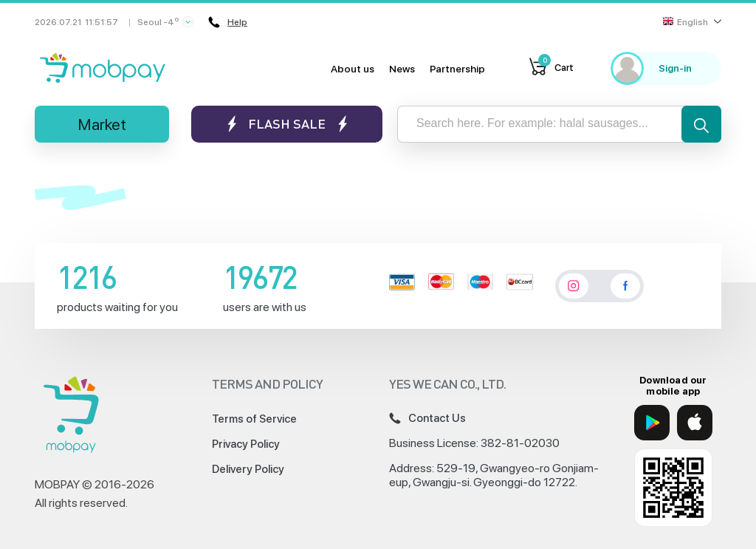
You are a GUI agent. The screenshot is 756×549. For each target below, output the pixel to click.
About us (353, 69)
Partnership (457, 69)
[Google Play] (652, 423)
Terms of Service (254, 419)
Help (228, 22)
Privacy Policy (246, 444)
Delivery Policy (248, 469)
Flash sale (287, 124)
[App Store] (695, 423)
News (402, 69)
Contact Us (427, 418)
